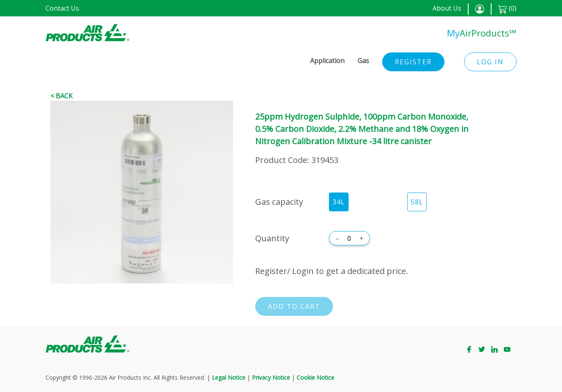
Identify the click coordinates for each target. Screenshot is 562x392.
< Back (61, 96)
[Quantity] (349, 238)
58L (417, 202)
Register (413, 62)
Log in (490, 62)
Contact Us (62, 8)
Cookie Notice (315, 377)
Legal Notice (229, 377)
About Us (447, 8)
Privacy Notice (271, 377)
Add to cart (294, 306)
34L (339, 202)
